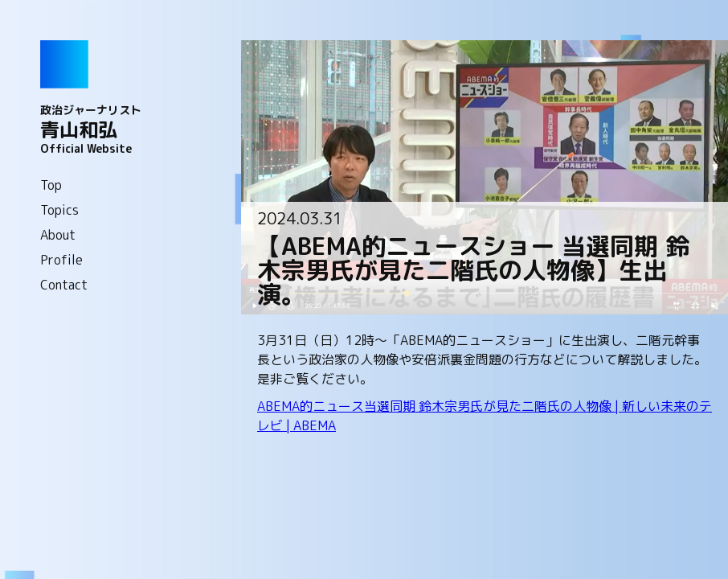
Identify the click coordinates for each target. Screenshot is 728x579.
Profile (61, 260)
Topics (59, 210)
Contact (64, 285)
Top (51, 185)
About (58, 235)
